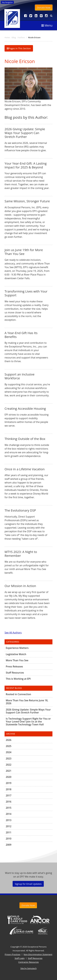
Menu (47, 25)
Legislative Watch (16, 654)
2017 (9, 795)
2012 (9, 826)
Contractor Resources (28, 962)
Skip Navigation (7, 2)
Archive (11, 734)
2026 (9, 740)
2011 (9, 832)
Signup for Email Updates (28, 884)
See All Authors (13, 633)
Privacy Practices (13, 954)
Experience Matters (17, 648)
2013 (9, 820)
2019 (9, 783)
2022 (9, 765)
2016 (9, 802)
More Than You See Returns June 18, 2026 (27, 702)
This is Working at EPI (18, 679)
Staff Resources (15, 673)
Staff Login (20, 958)
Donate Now (44, 8)
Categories (13, 642)
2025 (9, 746)
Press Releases (14, 666)
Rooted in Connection (18, 694)
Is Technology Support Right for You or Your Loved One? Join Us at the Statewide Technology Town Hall (28, 722)
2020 (9, 777)
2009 (9, 845)
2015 (9, 808)
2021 (9, 771)
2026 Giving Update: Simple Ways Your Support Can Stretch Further (28, 711)
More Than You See (17, 660)
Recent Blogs (14, 688)
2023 (9, 759)
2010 (9, 839)
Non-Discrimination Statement (38, 954)
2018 (9, 789)
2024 (9, 752)
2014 (9, 814)
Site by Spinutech (28, 968)
